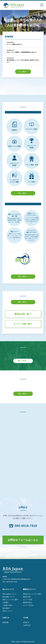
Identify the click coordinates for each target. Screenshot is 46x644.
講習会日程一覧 (23, 314)
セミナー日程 (28, 600)
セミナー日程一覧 (23, 324)
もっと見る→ (23, 72)
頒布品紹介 (6, 608)
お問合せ (26, 622)
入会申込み (27, 625)
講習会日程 (27, 597)
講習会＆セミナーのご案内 (32, 594)
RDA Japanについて (10, 594)
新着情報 (6, 622)
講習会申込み (28, 602)
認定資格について (9, 597)
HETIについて (7, 611)
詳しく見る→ (23, 193)
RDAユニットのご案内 (10, 600)
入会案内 (6, 602)
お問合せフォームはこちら (23, 540)
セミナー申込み (28, 605)
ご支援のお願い (8, 605)
